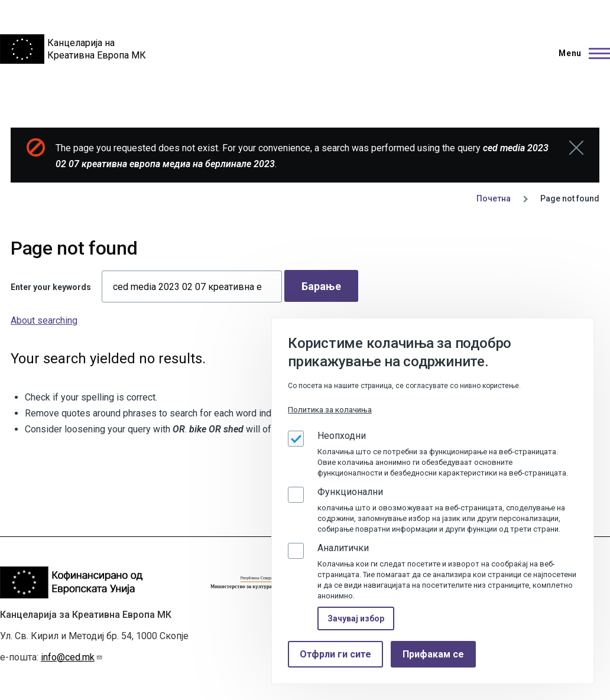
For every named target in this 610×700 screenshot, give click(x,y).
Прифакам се (433, 654)
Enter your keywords (51, 287)
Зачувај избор (356, 618)
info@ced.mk (72, 657)
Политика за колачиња (330, 410)
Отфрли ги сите (335, 654)
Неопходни (342, 436)
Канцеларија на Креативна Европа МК (97, 49)
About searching (44, 320)
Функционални (350, 492)
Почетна (494, 198)
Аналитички (343, 548)
